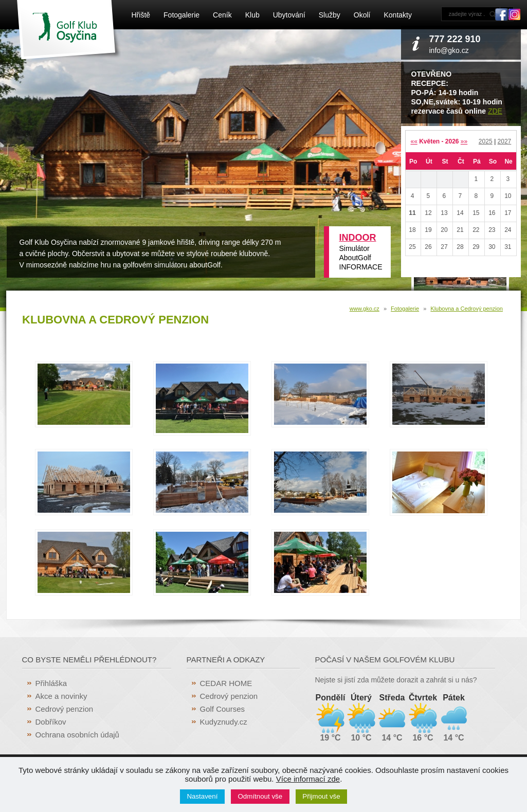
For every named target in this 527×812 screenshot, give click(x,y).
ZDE (495, 111)
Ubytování (289, 15)
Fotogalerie (181, 15)
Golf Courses (223, 709)
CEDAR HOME (226, 683)
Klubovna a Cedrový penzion (467, 309)
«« (414, 141)
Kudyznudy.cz (224, 722)
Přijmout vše (321, 796)
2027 (505, 141)
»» (464, 141)
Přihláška (51, 683)
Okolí (362, 15)
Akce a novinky (61, 696)
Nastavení (202, 796)
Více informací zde (308, 779)
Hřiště (141, 15)
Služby (330, 15)
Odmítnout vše (260, 796)
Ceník (222, 15)
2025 (486, 141)
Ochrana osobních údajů (77, 735)
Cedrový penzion (65, 709)
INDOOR (358, 238)
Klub (252, 15)
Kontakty (397, 15)
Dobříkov (51, 722)
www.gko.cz (365, 309)
